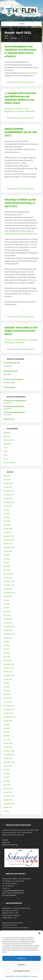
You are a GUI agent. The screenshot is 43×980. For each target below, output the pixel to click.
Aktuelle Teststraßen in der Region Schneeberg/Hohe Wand (21, 331)
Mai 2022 (6, 649)
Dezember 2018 (9, 796)
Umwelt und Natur (9, 463)
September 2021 (9, 675)
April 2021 (7, 691)
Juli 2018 (6, 811)
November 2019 (9, 755)
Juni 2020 (7, 728)
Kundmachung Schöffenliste (14, 406)
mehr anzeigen (9, 419)
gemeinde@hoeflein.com (15, 891)
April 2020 (7, 736)
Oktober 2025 (8, 498)
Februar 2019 (8, 788)
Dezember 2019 (9, 751)
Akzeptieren (22, 958)
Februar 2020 (8, 743)
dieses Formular (31, 73)
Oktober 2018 (8, 800)
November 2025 (9, 495)
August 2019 (8, 766)
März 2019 (7, 785)
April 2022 (7, 653)
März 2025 (7, 525)
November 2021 (9, 668)
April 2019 (7, 781)
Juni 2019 (7, 773)
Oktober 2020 (8, 713)
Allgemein (31, 82)
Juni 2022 (7, 645)
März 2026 (7, 480)
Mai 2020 (6, 732)
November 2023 (9, 585)
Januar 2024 (8, 578)
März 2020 (7, 740)
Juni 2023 (7, 604)
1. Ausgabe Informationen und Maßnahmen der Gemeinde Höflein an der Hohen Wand (20, 98)
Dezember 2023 (9, 581)
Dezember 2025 (9, 491)
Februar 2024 (8, 574)
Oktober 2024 (8, 544)
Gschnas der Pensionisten (13, 379)
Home (7, 38)
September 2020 (9, 717)
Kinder (6, 451)
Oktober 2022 (8, 630)
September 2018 (9, 804)
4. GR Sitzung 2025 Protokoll (14, 412)
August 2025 (8, 506)
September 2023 (9, 593)
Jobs (5, 447)
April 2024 (7, 566)
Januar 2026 (8, 487)
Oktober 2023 (8, 589)
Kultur (5, 455)
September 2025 (9, 502)
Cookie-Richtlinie (10, 976)
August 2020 (8, 721)
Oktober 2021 (8, 672)
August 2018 (8, 807)
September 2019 (9, 762)
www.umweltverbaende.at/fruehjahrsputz (21, 234)
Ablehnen (21, 965)
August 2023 (8, 596)
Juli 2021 (6, 683)
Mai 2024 (6, 562)
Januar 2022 (8, 660)
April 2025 (7, 521)
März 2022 (7, 657)
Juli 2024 (6, 555)
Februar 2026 (8, 483)
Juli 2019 (6, 770)
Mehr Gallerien (9, 387)
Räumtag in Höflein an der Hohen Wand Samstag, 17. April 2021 (20, 203)
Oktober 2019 (8, 758)
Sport (5, 459)
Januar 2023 (8, 623)
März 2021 (7, 694)
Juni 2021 (7, 687)
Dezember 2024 (9, 536)
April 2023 (7, 611)
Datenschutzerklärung (23, 976)
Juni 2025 (7, 513)
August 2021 (8, 679)
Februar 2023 (8, 619)
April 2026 (7, 476)
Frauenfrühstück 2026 (12, 363)
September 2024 (9, 547)
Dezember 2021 (9, 664)
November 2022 (9, 627)
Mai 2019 (6, 777)
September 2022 (9, 634)
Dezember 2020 (9, 706)
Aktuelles (14, 38)
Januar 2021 (8, 702)
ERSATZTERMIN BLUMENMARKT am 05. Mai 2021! (21, 132)
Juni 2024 (7, 559)
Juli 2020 (6, 724)
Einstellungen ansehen (21, 971)
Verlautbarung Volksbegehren (15, 400)
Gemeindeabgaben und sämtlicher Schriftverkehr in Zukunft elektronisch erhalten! (20, 51)
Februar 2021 (8, 698)
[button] (40, 933)
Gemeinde (7, 436)
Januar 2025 (8, 532)
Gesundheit (7, 444)
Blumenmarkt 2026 (10, 371)
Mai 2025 (6, 517)
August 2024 (8, 551)
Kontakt (5, 840)
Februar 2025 (8, 529)
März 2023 (7, 615)
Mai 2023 (6, 608)
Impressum (34, 976)
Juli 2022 (6, 642)
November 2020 (9, 709)
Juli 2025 (6, 510)
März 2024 (7, 570)
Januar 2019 (8, 792)
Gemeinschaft (8, 440)
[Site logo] (21, 17)
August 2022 (8, 638)
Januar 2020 (8, 747)
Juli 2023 (6, 600)
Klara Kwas (22, 82)
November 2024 (9, 540)
